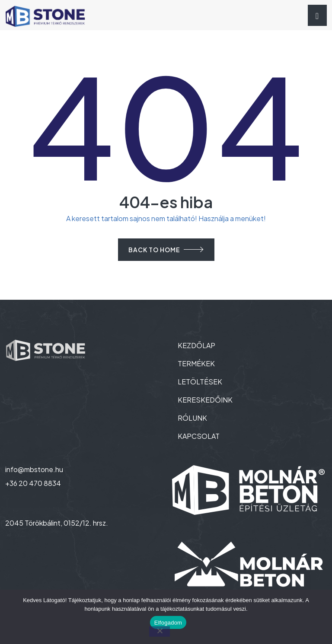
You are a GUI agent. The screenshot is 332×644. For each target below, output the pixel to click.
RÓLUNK (192, 418)
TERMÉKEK (196, 363)
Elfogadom (168, 623)
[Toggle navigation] (317, 15)
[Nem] (160, 631)
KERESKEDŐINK (205, 400)
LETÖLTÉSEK (200, 382)
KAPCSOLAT (199, 436)
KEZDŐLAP (196, 345)
